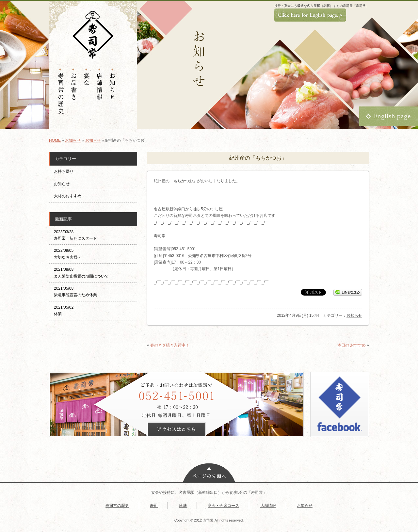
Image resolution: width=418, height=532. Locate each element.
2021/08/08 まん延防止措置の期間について (81, 273)
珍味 (183, 506)
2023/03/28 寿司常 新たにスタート (75, 235)
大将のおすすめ (68, 196)
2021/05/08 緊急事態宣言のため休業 (75, 292)
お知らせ (73, 140)
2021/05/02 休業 (64, 311)
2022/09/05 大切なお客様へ (68, 254)
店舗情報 (268, 506)
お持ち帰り (66, 171)
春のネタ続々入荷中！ (170, 345)
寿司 (154, 506)
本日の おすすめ (352, 345)
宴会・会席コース (223, 506)
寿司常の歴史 (117, 506)
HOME (55, 140)
